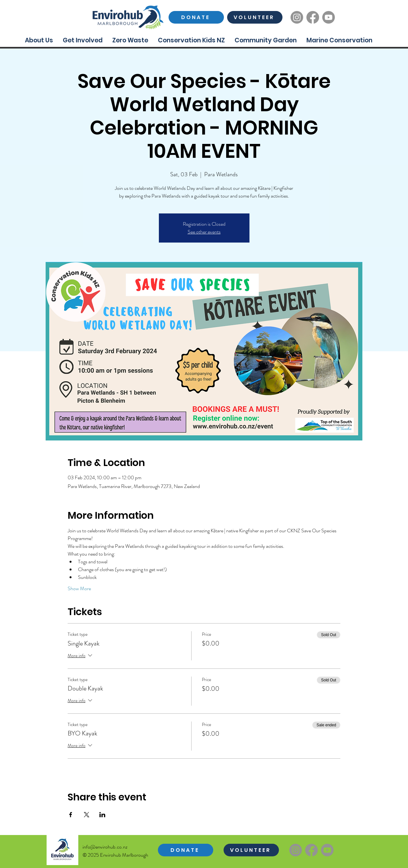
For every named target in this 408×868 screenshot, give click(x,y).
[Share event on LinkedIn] (102, 815)
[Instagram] (297, 17)
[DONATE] (196, 17)
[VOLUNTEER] (255, 17)
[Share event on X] (87, 815)
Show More (79, 589)
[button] (39, 40)
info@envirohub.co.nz (105, 847)
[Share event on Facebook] (71, 815)
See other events (204, 232)
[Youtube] (329, 17)
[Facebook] (313, 17)
